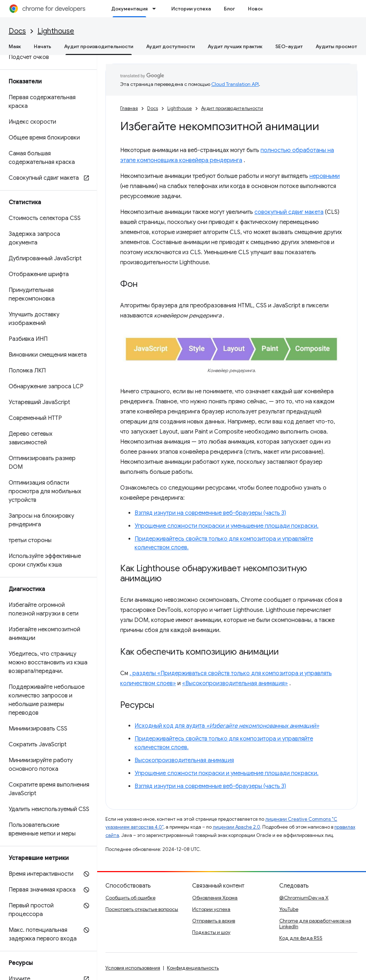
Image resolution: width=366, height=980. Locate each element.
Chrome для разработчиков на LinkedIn (315, 924)
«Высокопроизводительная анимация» (235, 683)
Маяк (15, 46)
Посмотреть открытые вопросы (142, 909)
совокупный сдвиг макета (289, 212)
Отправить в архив (214, 921)
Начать (42, 46)
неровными (325, 176)
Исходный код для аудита (227, 726)
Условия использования (133, 968)
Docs (17, 31)
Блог (229, 9)
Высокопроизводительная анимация (184, 760)
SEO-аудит (289, 46)
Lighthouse (56, 31)
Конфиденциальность (193, 968)
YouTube (289, 909)
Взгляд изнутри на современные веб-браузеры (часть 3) (210, 513)
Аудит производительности (232, 108)
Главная (129, 108)
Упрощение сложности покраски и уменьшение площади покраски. (227, 526)
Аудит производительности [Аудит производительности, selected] (99, 46)
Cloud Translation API (235, 84)
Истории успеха (191, 9)
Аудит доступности (170, 46)
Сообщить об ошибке (130, 898)
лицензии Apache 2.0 (236, 827)
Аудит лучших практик (235, 46)
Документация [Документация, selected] (129, 9)
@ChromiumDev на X (304, 898)
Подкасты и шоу (211, 932)
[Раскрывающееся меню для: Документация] (156, 9)
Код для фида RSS (301, 938)
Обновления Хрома (215, 898)
